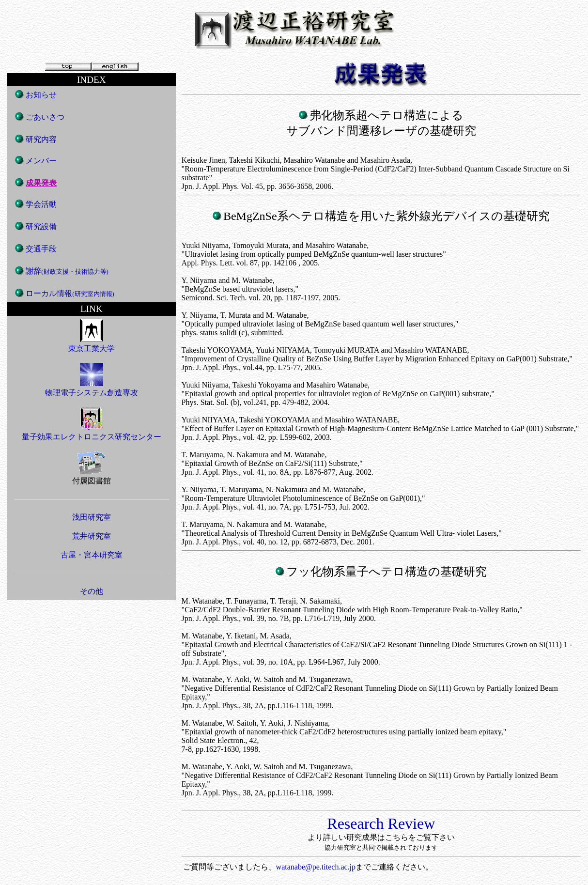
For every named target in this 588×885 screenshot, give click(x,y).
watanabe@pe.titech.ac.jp (316, 867)
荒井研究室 (92, 536)
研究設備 (41, 226)
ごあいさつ (45, 117)
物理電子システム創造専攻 (92, 388)
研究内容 (41, 139)
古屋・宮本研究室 (92, 555)
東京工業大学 (92, 344)
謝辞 (67, 271)
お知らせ (41, 95)
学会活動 (41, 204)
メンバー (41, 161)
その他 (92, 591)
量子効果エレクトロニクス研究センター (92, 432)
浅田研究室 (92, 517)
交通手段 (41, 249)
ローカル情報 (70, 293)
